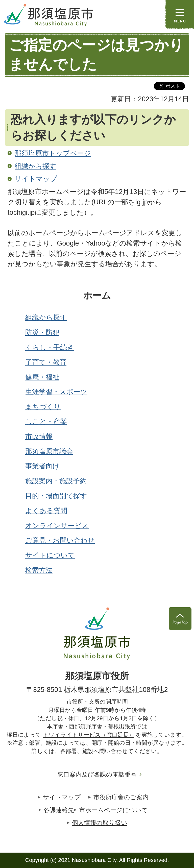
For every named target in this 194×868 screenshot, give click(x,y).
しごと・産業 (46, 421)
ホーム (97, 296)
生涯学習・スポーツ (56, 392)
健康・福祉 (42, 377)
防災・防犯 (42, 332)
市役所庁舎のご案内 (121, 797)
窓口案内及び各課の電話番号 (97, 774)
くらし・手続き (50, 347)
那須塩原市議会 (49, 451)
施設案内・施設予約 (56, 481)
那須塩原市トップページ (53, 153)
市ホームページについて (113, 810)
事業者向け (42, 466)
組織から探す (35, 166)
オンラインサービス (57, 526)
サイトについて (50, 555)
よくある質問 (46, 511)
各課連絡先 (59, 810)
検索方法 (39, 570)
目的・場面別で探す (56, 496)
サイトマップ (36, 179)
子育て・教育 (46, 362)
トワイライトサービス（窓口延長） (89, 735)
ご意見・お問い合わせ (60, 540)
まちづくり (43, 407)
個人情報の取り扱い (100, 823)
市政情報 (39, 436)
